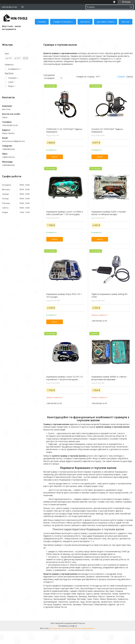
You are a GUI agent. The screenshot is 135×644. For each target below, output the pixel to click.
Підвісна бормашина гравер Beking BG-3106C (110, 295)
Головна (42, 22)
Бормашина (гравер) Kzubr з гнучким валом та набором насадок (109, 213)
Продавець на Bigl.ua (68, 626)
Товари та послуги (62, 22)
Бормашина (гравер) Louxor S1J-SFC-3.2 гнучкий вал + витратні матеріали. (65, 378)
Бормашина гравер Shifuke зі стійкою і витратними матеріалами (109, 378)
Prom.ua (81, 623)
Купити (55, 157)
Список (130, 76)
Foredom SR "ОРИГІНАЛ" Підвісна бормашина (107, 130)
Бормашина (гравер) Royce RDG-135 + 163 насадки (64, 295)
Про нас (125, 22)
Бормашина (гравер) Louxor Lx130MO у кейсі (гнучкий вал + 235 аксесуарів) (65, 213)
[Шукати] (131, 7)
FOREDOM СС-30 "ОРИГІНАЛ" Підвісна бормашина (64, 130)
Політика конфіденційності (84, 628)
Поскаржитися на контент (61, 628)
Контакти (85, 22)
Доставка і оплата (106, 22)
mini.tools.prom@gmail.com (13, 141)
